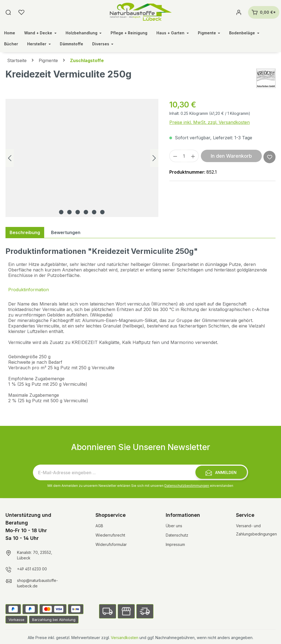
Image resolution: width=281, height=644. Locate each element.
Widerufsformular (111, 544)
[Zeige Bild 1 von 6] (61, 212)
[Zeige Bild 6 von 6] (102, 212)
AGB (99, 526)
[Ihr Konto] (239, 12)
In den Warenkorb (231, 156)
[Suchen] (8, 12)
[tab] (25, 232)
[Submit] (221, 472)
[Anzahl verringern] (175, 156)
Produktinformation (29, 290)
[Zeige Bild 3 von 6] (78, 212)
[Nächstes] (154, 158)
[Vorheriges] (10, 158)
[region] (82, 158)
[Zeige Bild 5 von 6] (94, 212)
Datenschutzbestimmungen (187, 486)
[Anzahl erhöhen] (193, 156)
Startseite (17, 60)
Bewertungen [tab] (66, 232)
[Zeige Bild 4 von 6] (86, 212)
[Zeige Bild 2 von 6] (69, 212)
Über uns (174, 526)
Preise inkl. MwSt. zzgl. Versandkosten (210, 122)
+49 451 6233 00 (32, 569)
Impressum (175, 544)
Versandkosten (125, 638)
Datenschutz (177, 535)
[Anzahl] (184, 156)
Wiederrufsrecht (110, 535)
